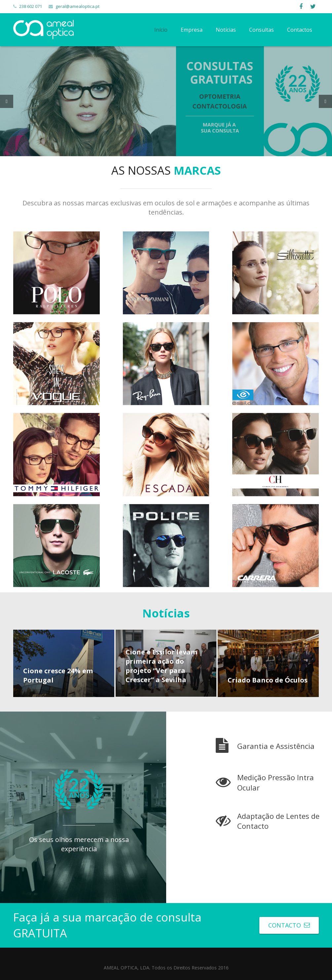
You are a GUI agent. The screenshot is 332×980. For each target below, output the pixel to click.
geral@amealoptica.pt (77, 6)
